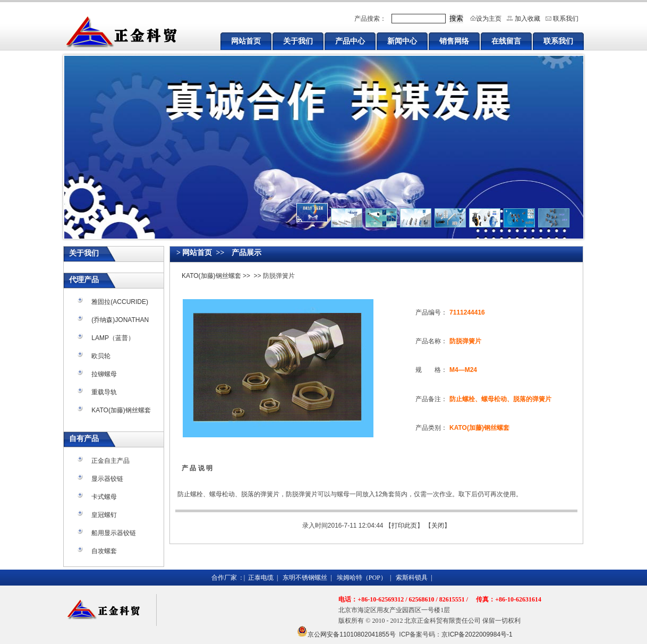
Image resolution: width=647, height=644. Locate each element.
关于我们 (298, 41)
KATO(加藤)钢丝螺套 (121, 410)
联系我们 (566, 19)
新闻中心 (402, 41)
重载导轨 (104, 392)
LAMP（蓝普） (113, 338)
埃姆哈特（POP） (362, 578)
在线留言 (506, 41)
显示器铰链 (107, 479)
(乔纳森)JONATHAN (120, 320)
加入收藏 (527, 19)
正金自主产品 (110, 461)
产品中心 (350, 41)
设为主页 (489, 19)
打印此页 (404, 526)
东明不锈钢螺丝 (305, 578)
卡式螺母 (104, 497)
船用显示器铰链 (114, 533)
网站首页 (246, 41)
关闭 (438, 526)
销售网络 (454, 41)
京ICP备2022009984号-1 (477, 634)
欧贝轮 (101, 356)
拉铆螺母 (104, 374)
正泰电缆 (261, 578)
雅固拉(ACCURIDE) (120, 302)
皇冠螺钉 (104, 515)
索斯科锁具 (412, 578)
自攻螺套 (104, 551)
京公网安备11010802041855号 (351, 634)
